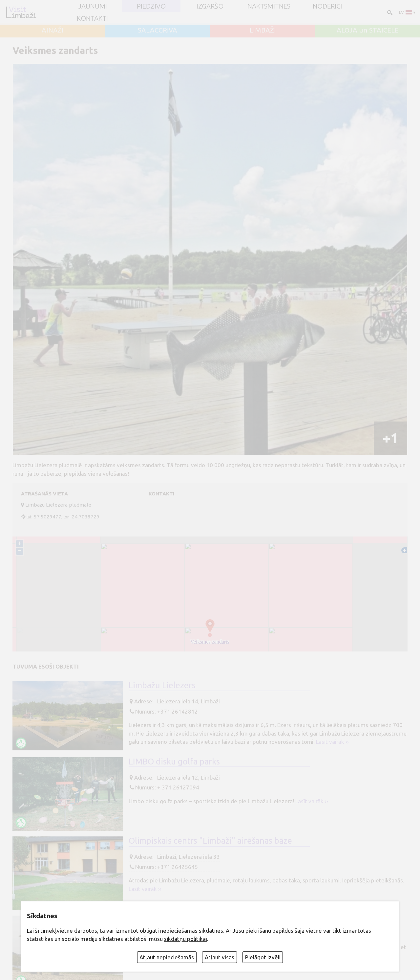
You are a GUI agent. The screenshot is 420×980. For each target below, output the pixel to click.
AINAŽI (53, 30)
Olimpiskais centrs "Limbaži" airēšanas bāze (210, 841)
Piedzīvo (151, 6)
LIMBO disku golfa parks (174, 761)
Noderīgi (328, 6)
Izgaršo (210, 6)
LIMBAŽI (263, 30)
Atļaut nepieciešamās (167, 957)
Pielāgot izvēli (263, 957)
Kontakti (92, 18)
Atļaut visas (220, 957)
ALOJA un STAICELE (368, 30)
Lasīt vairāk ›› (332, 742)
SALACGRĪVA (157, 30)
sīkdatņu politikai (186, 939)
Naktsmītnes (269, 6)
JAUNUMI (93, 6)
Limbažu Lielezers (162, 685)
